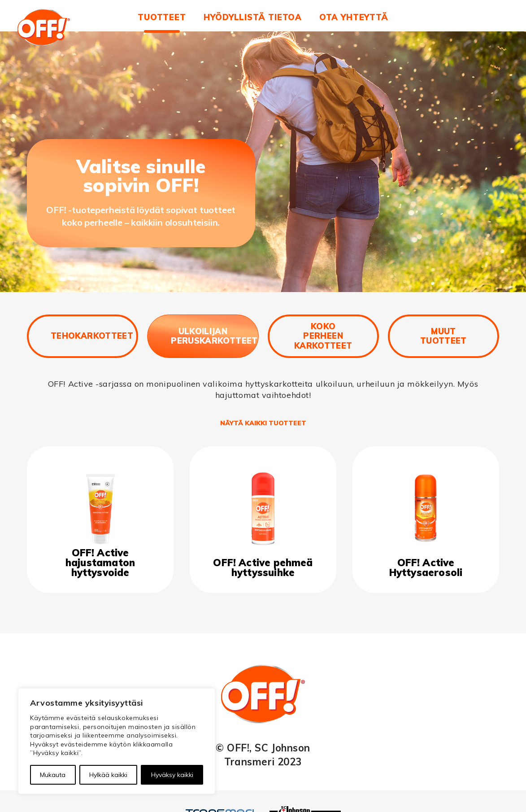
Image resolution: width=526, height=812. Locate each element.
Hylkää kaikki (108, 775)
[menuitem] (162, 21)
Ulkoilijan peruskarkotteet (214, 336)
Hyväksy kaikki (172, 775)
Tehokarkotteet (92, 336)
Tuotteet (162, 17)
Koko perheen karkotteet (323, 336)
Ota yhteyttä (354, 17)
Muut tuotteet (443, 336)
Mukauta (53, 775)
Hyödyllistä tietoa (253, 17)
